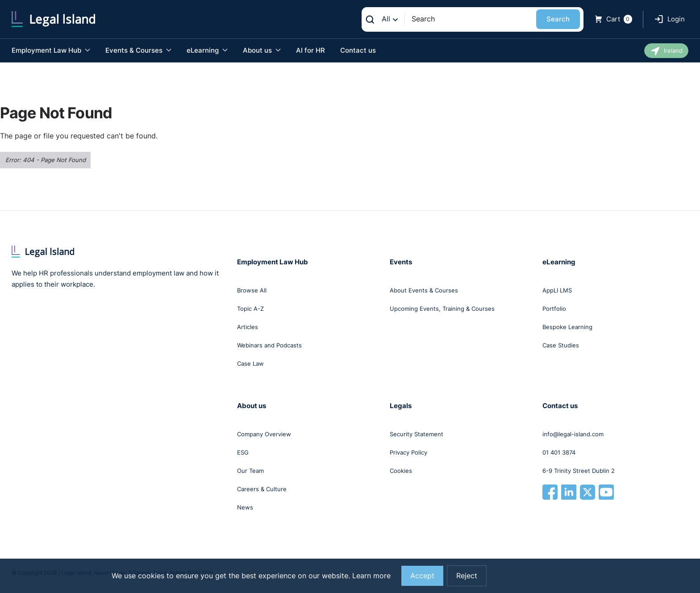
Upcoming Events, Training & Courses (442, 309)
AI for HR (310, 50)
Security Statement (417, 434)
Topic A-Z (250, 309)
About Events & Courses (424, 290)
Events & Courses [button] (138, 50)
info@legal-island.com (573, 434)
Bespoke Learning (567, 327)
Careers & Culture (262, 489)
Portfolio (554, 309)
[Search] (470, 19)
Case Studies (561, 345)
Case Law (250, 363)
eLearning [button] (207, 50)
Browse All (252, 290)
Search (558, 19)
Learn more (371, 576)
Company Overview (264, 434)
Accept (422, 576)
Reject (467, 576)
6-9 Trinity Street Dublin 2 (579, 471)
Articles (248, 327)
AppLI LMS (557, 290)
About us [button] (262, 50)
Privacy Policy (408, 452)
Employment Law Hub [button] (51, 50)
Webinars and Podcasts (269, 345)
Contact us (358, 50)
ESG (243, 452)
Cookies (401, 471)
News (245, 507)
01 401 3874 (559, 452)
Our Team (250, 471)
